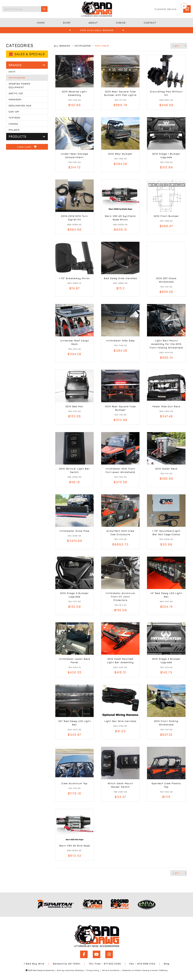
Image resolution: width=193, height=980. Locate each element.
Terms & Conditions (110, 970)
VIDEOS (121, 23)
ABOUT (93, 23)
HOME (41, 23)
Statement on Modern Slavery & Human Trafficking (146, 970)
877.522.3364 (112, 964)
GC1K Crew (103, 46)
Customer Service (166, 9)
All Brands (62, 46)
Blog (167, 964)
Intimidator (83, 46)
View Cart (27, 148)
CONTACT (150, 23)
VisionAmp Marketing (73, 970)
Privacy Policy (92, 970)
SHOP (67, 23)
